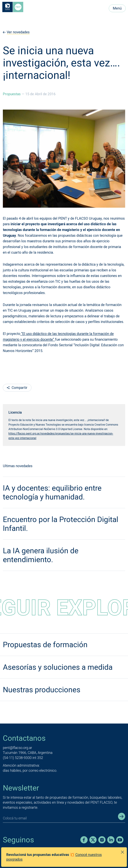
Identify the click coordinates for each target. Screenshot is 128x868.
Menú (117, 8)
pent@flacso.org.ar (17, 748)
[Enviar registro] (122, 816)
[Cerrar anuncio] (122, 852)
